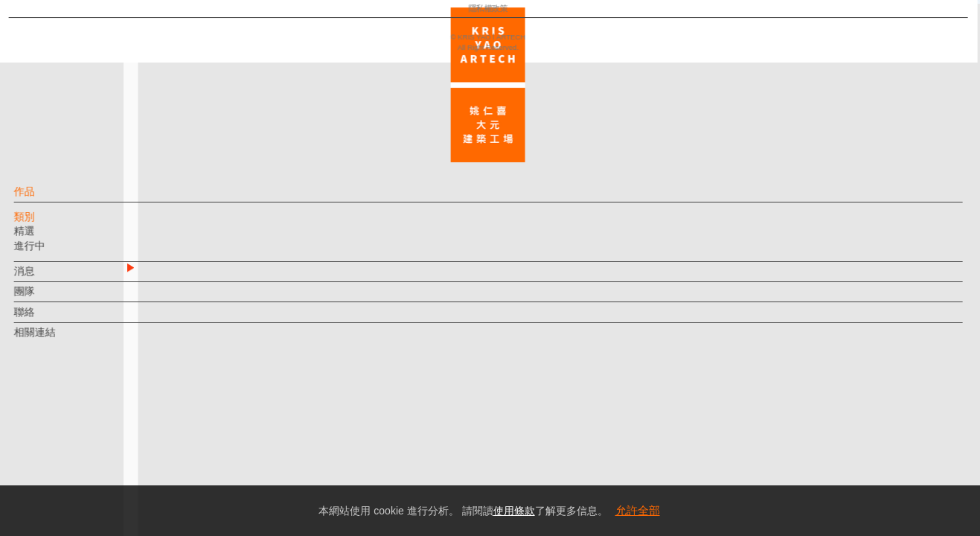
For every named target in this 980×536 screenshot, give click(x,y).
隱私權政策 (77, 481)
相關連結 (60, 339)
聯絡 (50, 319)
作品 (50, 199)
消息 (50, 278)
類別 (50, 224)
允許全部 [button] (638, 510)
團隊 (50, 299)
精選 (50, 238)
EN (102, 438)
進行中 (55, 253)
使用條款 (514, 511)
